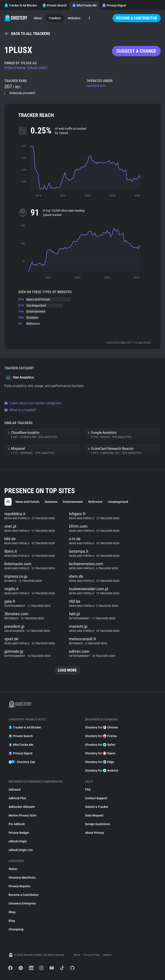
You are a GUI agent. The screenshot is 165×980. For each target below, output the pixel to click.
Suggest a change (136, 51)
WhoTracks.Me (84, 5)
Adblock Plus (17, 798)
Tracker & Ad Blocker (21, 5)
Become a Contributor (137, 18)
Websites (74, 18)
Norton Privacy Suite (23, 815)
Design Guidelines (98, 824)
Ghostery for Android (102, 771)
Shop (12, 912)
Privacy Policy (92, 955)
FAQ (88, 790)
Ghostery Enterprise (22, 903)
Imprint (107, 955)
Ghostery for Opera (100, 753)
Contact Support (96, 798)
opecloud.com (96, 86)
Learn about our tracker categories (33, 403)
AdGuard (15, 790)
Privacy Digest (114, 5)
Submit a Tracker (97, 807)
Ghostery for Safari (100, 745)
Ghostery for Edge (100, 762)
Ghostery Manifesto (22, 878)
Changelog (16, 929)
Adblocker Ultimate (22, 807)
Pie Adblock (17, 824)
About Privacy (95, 833)
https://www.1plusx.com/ (26, 68)
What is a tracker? (20, 410)
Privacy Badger (19, 833)
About (38, 18)
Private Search (55, 5)
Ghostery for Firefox (101, 736)
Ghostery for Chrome (102, 727)
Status (13, 869)
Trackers (55, 18)
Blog (12, 921)
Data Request (94, 815)
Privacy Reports (19, 886)
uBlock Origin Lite (21, 850)
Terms (77, 955)
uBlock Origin (18, 841)
